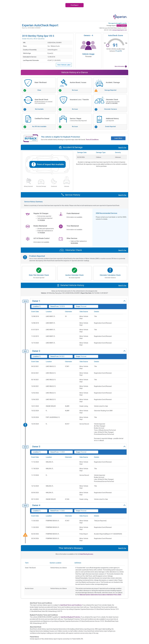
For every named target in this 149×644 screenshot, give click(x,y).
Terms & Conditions (92, 140)
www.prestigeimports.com (120, 30)
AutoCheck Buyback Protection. (71, 617)
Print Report (74, 5)
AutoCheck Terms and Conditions (71, 605)
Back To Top (122, 148)
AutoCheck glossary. (87, 554)
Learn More (118, 138)
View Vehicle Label (64, 65)
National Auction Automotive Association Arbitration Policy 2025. (101, 595)
